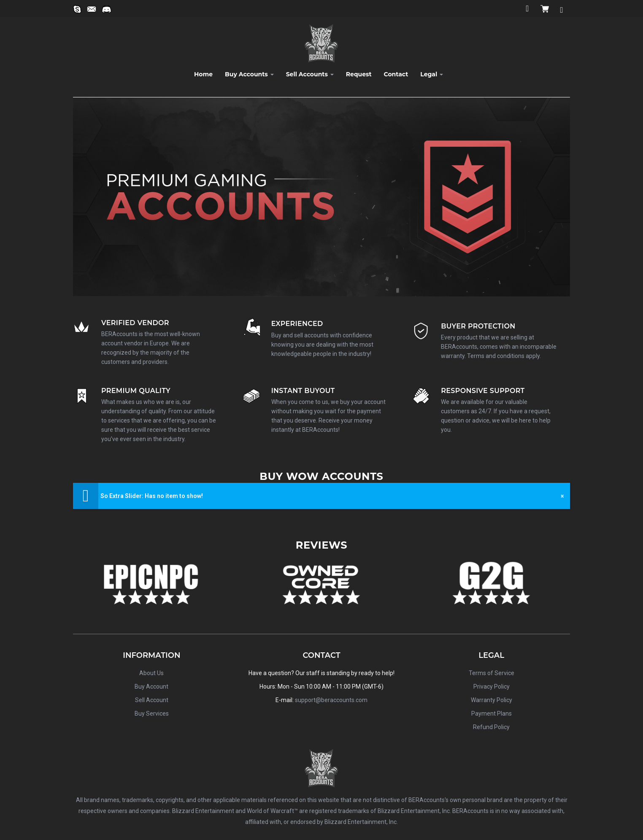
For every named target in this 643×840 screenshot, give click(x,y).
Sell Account (152, 700)
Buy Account (151, 687)
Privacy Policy (492, 687)
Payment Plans (492, 713)
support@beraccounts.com (331, 700)
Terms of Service (492, 673)
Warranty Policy (492, 700)
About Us (151, 673)
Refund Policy (491, 727)
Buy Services (152, 713)
